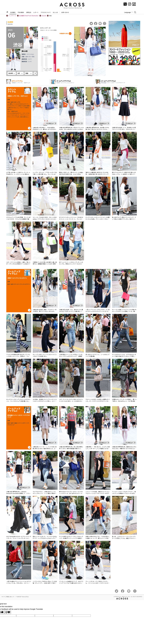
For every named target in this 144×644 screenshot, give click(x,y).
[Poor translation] (8, 612)
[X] (125, 4)
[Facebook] (134, 4)
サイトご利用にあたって (8, 597)
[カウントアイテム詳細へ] (29, 128)
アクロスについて (46, 12)
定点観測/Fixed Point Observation (29, 16)
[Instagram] (130, 4)
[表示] (35, 73)
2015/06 (44, 16)
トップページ (12, 16)
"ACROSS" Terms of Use (22, 597)
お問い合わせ (65, 12)
